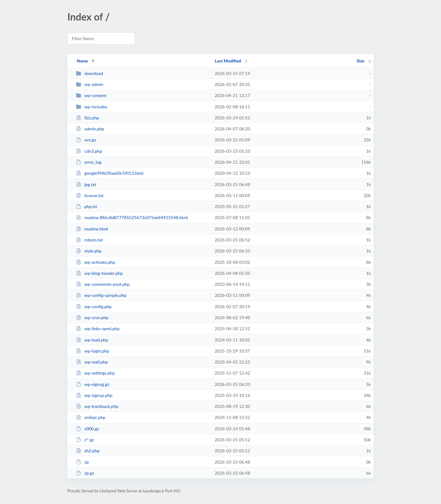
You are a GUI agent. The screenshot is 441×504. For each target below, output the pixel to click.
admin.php (90, 129)
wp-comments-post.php (103, 284)
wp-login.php (92, 351)
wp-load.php (92, 340)
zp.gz (85, 473)
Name (82, 61)
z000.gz (87, 429)
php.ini (87, 206)
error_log (89, 162)
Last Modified (228, 61)
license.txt (90, 195)
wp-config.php (94, 306)
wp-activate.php (95, 262)
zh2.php (88, 451)
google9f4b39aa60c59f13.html (110, 173)
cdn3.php (89, 151)
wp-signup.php (94, 395)
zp (82, 462)
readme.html (92, 229)
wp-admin (90, 84)
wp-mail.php (92, 362)
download (89, 73)
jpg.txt (86, 184)
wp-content (91, 95)
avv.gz (86, 140)
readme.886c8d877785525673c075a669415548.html (132, 217)
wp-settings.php (95, 373)
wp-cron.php (92, 317)
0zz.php (87, 118)
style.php (89, 251)
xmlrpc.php (91, 417)
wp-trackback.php (97, 406)
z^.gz (85, 440)
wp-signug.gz (92, 384)
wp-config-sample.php (101, 295)
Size (361, 61)
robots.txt (89, 240)
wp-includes (92, 107)
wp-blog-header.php (99, 273)
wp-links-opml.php (98, 329)
